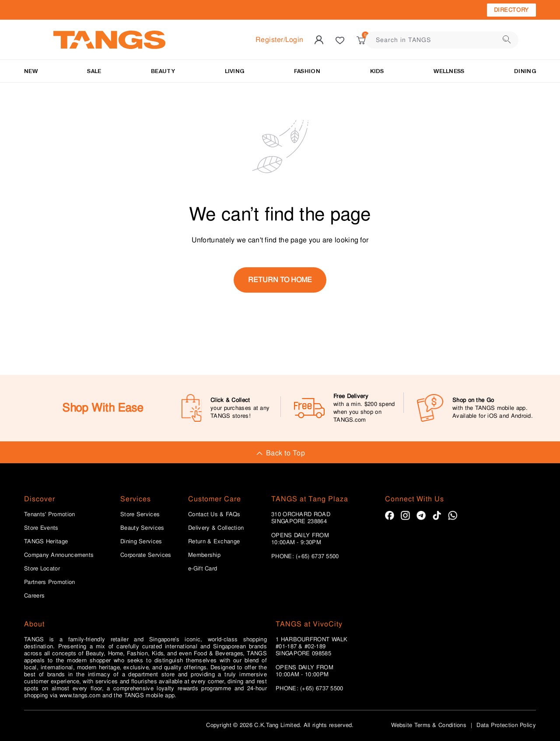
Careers (34, 596)
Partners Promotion (49, 582)
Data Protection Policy (506, 725)
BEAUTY (163, 71)
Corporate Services (146, 555)
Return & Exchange (214, 542)
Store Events (41, 528)
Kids (377, 71)
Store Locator (42, 569)
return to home (280, 280)
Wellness (449, 71)
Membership (204, 555)
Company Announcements (59, 555)
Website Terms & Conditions (429, 725)
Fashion (307, 71)
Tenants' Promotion (49, 514)
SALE (94, 71)
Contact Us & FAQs (214, 514)
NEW (31, 71)
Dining (525, 71)
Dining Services (141, 542)
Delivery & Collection (216, 528)
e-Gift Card (203, 569)
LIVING (235, 71)
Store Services (140, 514)
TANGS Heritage (46, 542)
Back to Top (280, 453)
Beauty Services (142, 528)
